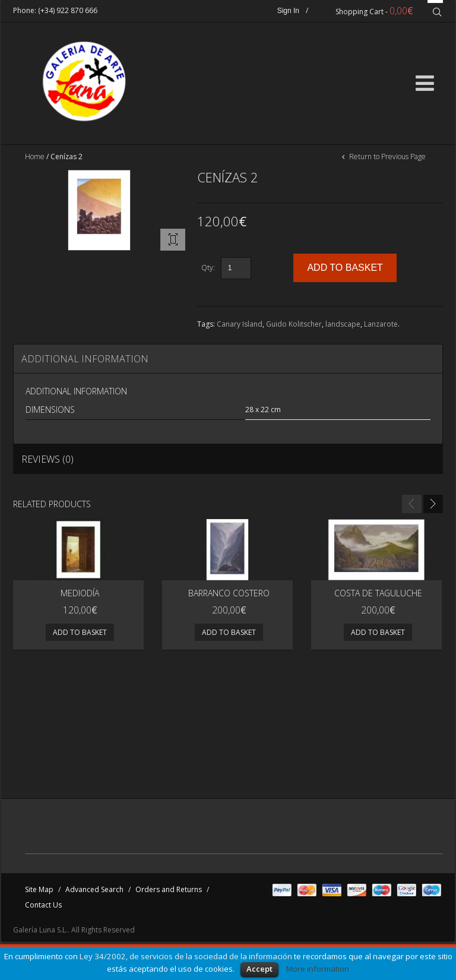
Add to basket (80, 632)
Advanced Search (94, 889)
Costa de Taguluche (378, 593)
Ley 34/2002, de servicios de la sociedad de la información (186, 956)
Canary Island (240, 324)
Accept (259, 969)
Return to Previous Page (387, 157)
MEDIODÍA (80, 593)
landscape (343, 324)
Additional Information (85, 359)
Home (35, 157)
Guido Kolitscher (294, 324)
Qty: (208, 268)
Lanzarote (381, 324)
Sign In (288, 11)
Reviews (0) (47, 459)
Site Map (39, 889)
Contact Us (43, 905)
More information (318, 969)
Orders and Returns (169, 889)
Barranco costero (229, 593)
